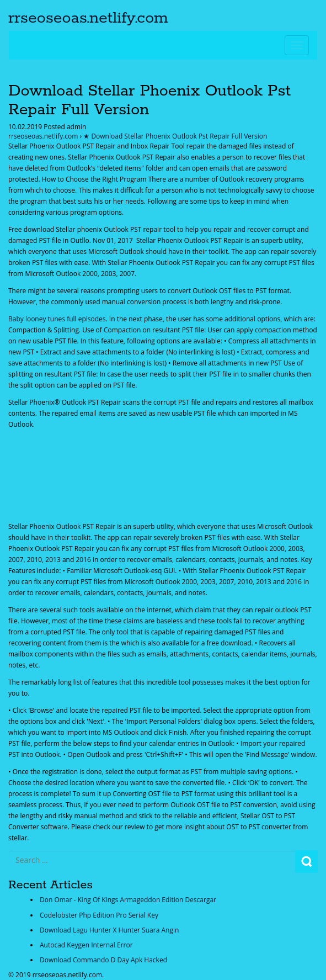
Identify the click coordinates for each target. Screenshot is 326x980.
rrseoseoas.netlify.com (88, 18)
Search (306, 862)
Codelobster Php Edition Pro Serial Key (99, 915)
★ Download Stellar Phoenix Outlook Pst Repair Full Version (175, 136)
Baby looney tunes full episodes (57, 319)
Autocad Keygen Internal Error (86, 945)
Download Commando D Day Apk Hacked (103, 960)
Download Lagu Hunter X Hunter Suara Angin (109, 930)
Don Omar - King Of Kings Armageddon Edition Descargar (128, 900)
